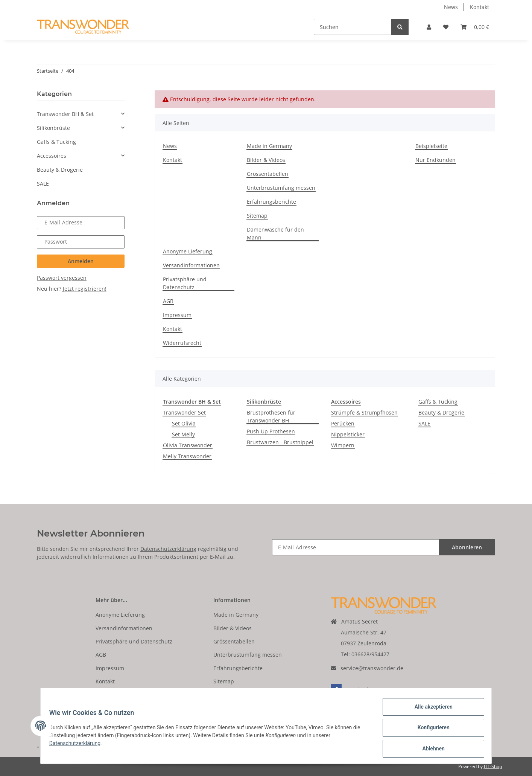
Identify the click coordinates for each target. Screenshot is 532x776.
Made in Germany (269, 146)
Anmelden (81, 261)
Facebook (350, 690)
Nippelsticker (348, 434)
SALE (424, 423)
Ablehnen (430, 749)
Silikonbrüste (53, 128)
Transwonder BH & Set (65, 114)
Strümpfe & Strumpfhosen (364, 412)
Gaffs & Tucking (438, 402)
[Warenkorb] (475, 27)
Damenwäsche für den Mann (275, 233)
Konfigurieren (430, 730)
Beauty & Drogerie (441, 412)
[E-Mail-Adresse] (356, 547)
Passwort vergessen (62, 278)
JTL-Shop (493, 766)
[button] (429, 27)
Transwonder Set (184, 412)
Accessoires (52, 156)
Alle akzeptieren (430, 710)
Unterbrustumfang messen (281, 188)
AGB (168, 301)
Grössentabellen (268, 174)
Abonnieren (467, 547)
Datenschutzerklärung (168, 549)
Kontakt (480, 7)
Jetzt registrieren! (85, 289)
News (451, 7)
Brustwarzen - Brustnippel (280, 442)
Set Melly (183, 434)
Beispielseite (431, 146)
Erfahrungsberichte (271, 202)
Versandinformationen (191, 265)
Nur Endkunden (435, 160)
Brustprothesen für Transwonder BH (271, 416)
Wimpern (343, 445)
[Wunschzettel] (446, 27)
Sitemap (257, 216)
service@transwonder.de (372, 668)
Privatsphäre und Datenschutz (185, 283)
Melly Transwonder (187, 456)
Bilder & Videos (266, 160)
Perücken (343, 423)
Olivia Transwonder (188, 445)
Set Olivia (184, 423)
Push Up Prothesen (271, 431)
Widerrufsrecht (182, 343)
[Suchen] (353, 27)
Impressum (177, 315)
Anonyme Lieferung (188, 251)
